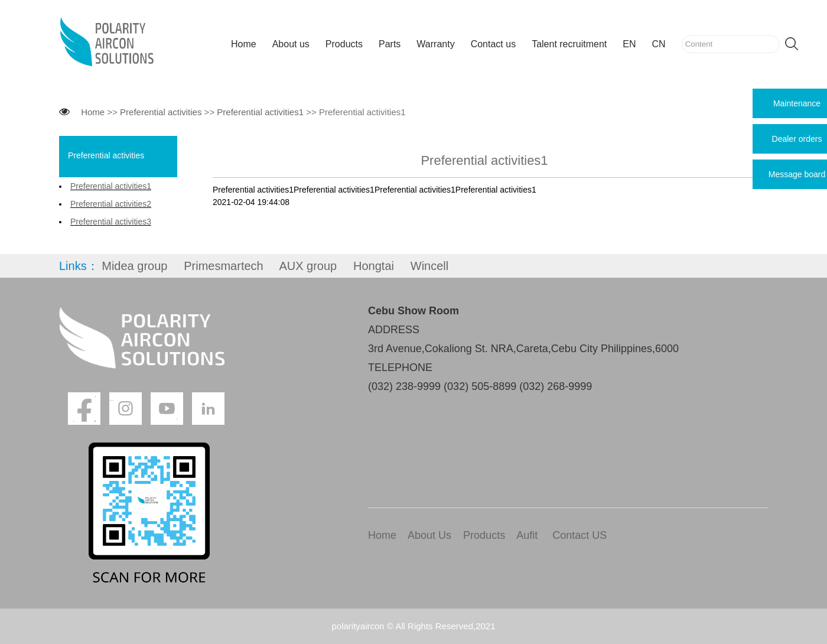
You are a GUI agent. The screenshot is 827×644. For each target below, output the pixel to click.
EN (629, 44)
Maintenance (797, 103)
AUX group (308, 266)
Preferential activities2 (111, 204)
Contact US (579, 535)
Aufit (527, 535)
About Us (429, 535)
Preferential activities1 (260, 112)
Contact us (493, 44)
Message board (797, 174)
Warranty (435, 44)
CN (659, 44)
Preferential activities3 (111, 222)
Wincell (429, 266)
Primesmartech (223, 266)
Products (344, 44)
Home (244, 44)
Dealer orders (797, 139)
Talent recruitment (569, 44)
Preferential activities (161, 112)
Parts (390, 44)
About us (291, 44)
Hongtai (374, 266)
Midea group (134, 266)
